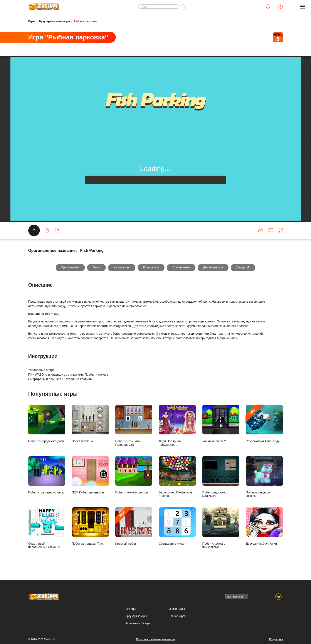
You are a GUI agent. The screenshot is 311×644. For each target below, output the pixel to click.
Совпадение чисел (177, 526)
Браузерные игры (136, 616)
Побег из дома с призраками (221, 528)
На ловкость (122, 268)
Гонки (96, 268)
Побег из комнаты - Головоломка (134, 426)
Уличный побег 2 (221, 424)
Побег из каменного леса (47, 475)
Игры (32, 21)
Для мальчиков (213, 268)
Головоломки (181, 268)
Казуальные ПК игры (138, 623)
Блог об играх (177, 616)
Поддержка (276, 639)
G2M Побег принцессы (90, 475)
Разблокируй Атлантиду (264, 424)
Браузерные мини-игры (55, 21)
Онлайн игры (177, 609)
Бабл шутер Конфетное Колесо (177, 477)
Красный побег (134, 526)
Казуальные (151, 268)
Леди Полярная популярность (177, 426)
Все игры (131, 609)
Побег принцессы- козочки (264, 477)
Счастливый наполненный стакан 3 (47, 528)
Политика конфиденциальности (155, 639)
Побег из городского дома (47, 424)
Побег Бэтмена (90, 424)
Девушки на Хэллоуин (264, 526)
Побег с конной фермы (134, 475)
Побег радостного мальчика (221, 477)
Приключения (70, 268)
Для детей (243, 268)
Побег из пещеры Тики (90, 526)
